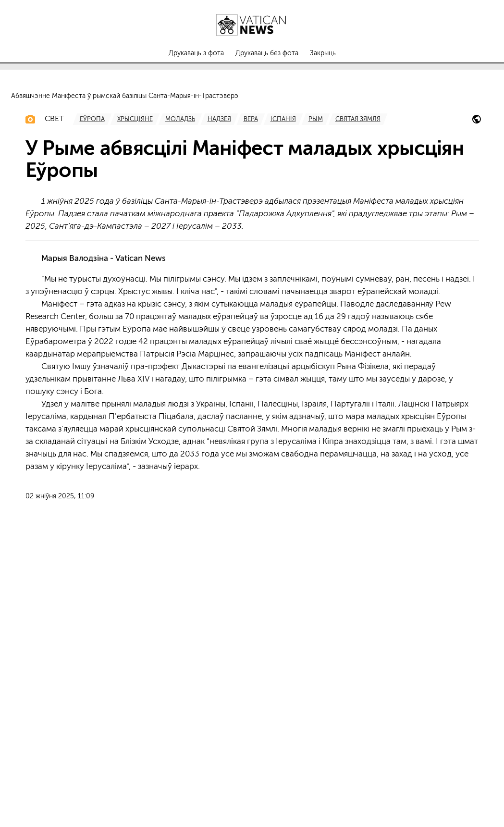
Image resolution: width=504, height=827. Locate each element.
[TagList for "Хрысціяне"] (135, 391)
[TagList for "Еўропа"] (92, 391)
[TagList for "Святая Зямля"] (358, 391)
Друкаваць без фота (267, 53)
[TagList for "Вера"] (251, 391)
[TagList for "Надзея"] (219, 391)
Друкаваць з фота (196, 53)
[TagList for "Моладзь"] (180, 391)
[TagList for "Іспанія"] (283, 391)
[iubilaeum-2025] (477, 392)
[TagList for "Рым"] (316, 391)
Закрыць (323, 53)
